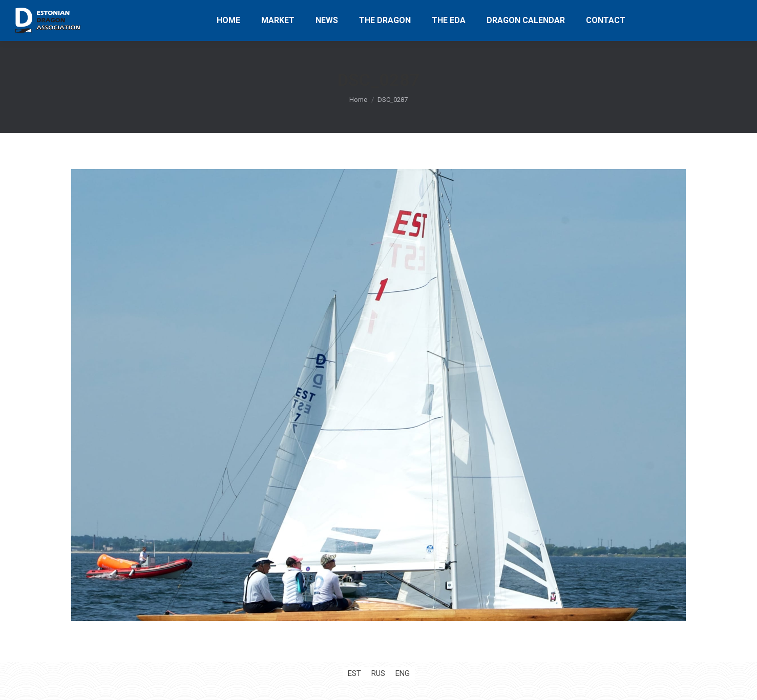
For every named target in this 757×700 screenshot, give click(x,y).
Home (358, 100)
